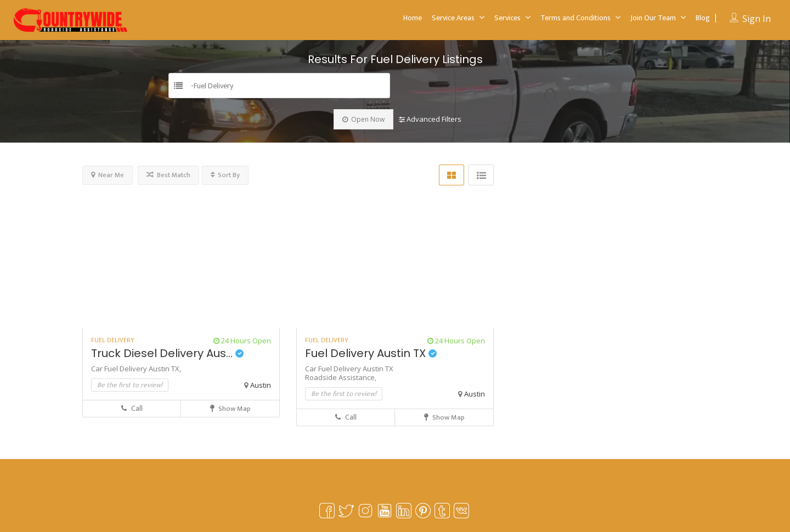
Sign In (757, 19)
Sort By (225, 175)
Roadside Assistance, (341, 377)
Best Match (168, 175)
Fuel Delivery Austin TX (371, 353)
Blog (703, 18)
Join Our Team (653, 18)
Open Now (363, 119)
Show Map (230, 409)
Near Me (108, 175)
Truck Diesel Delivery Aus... (167, 353)
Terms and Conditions (575, 18)
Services (507, 18)
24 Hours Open (242, 341)
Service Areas (453, 18)
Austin (261, 385)
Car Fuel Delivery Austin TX (349, 369)
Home (413, 18)
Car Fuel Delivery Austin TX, (136, 369)
